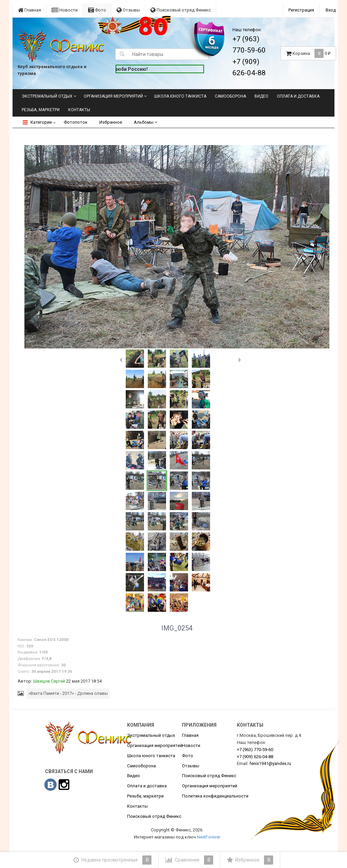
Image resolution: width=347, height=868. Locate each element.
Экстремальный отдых (47, 96)
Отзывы (128, 10)
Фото (97, 10)
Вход (331, 10)
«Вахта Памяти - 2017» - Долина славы (68, 693)
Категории (37, 122)
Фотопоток (76, 122)
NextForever (209, 837)
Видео (261, 96)
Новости (65, 10)
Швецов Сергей (49, 681)
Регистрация (301, 10)
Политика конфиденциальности (215, 796)
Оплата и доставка (298, 96)
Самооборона (230, 96)
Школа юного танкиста (180, 96)
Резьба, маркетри (41, 110)
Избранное (111, 122)
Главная (29, 10)
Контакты (79, 110)
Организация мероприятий (113, 96)
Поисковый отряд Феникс (181, 10)
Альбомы (146, 122)
